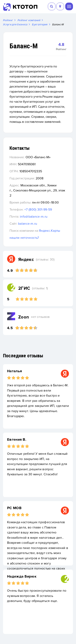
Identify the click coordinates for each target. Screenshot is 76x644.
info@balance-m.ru (34, 217)
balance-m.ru (28, 224)
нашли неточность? (24, 238)
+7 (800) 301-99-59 (38, 210)
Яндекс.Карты (50, 231)
